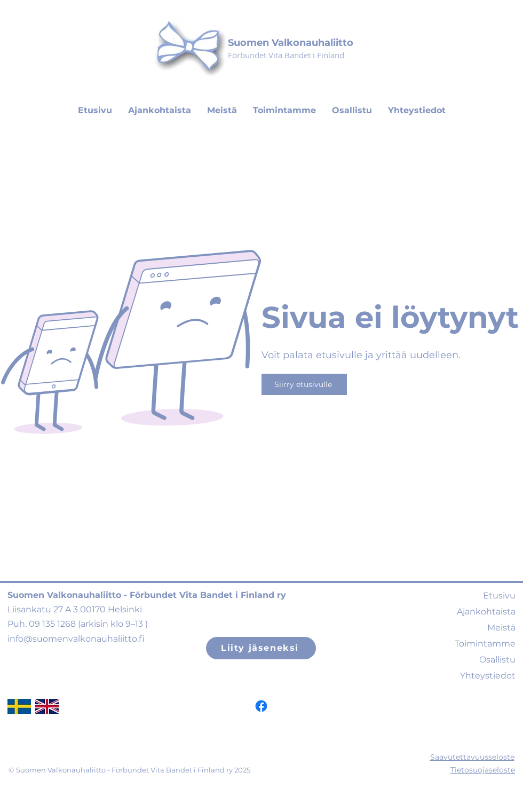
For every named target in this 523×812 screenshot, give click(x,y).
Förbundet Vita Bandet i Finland (286, 55)
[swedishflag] (19, 706)
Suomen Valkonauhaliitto (291, 43)
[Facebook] (261, 706)
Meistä (501, 628)
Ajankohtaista (486, 612)
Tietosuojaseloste (483, 770)
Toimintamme (485, 644)
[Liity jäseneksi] (261, 648)
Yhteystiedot (488, 676)
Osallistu (497, 660)
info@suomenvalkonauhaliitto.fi (76, 639)
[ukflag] (47, 706)
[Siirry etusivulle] (304, 384)
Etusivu (499, 596)
